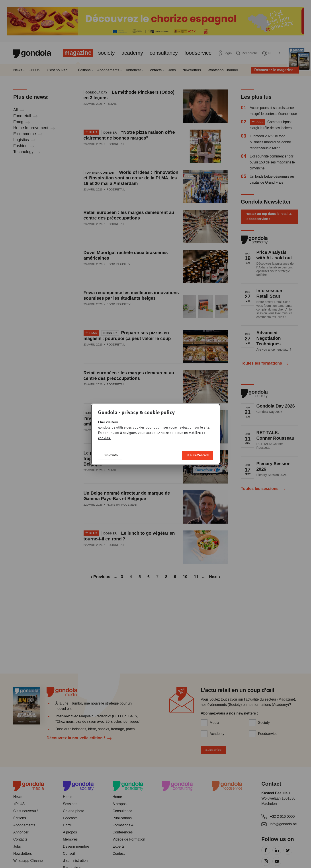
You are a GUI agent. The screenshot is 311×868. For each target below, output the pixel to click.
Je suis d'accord (198, 455)
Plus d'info (110, 455)
